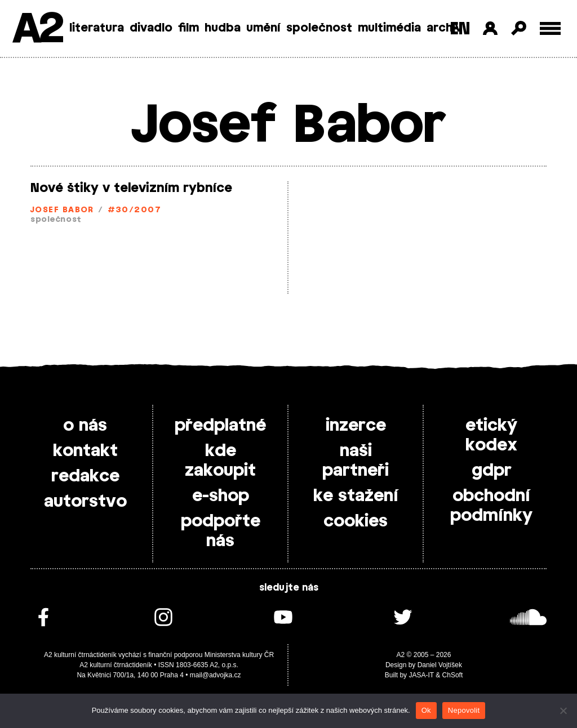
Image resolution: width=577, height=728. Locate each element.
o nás (85, 426)
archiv (444, 28)
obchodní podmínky (491, 506)
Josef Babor (62, 210)
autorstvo (85, 502)
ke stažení (356, 496)
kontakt (85, 451)
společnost (319, 28)
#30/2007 (135, 210)
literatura (97, 28)
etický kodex (491, 436)
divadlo (151, 28)
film (188, 28)
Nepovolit (464, 710)
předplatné (220, 426)
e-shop (221, 496)
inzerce (356, 426)
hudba (223, 28)
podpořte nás (221, 531)
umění (263, 28)
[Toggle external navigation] (550, 28)
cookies (356, 521)
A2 (37, 30)
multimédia (389, 28)
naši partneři (356, 461)
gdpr (492, 471)
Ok (426, 710)
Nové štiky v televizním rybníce (131, 188)
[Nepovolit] (563, 711)
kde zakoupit (220, 461)
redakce (85, 476)
